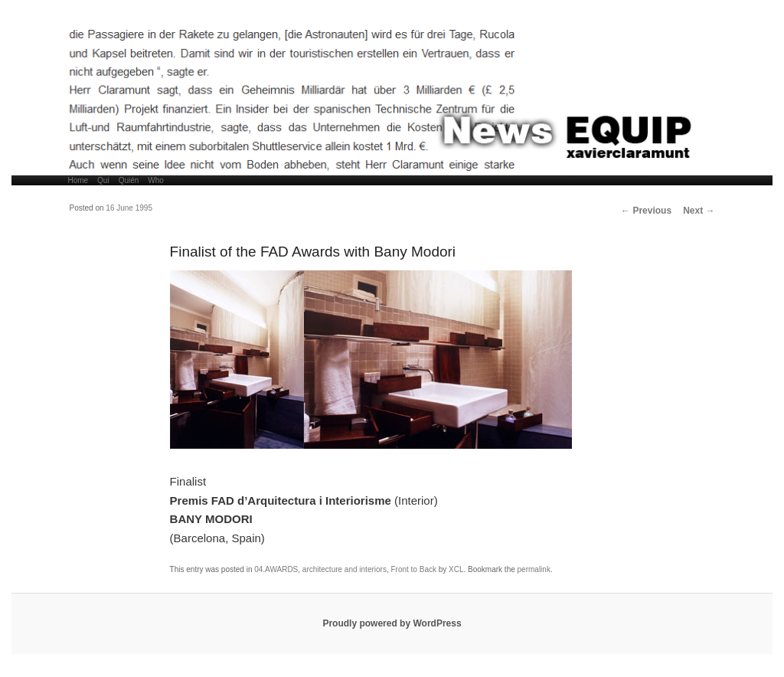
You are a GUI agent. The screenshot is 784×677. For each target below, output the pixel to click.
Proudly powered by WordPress (392, 623)
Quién (129, 180)
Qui (103, 180)
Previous (646, 211)
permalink (534, 569)
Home (78, 180)
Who (156, 180)
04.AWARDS (276, 569)
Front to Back (413, 569)
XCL (456, 569)
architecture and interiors (345, 569)
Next (699, 211)
